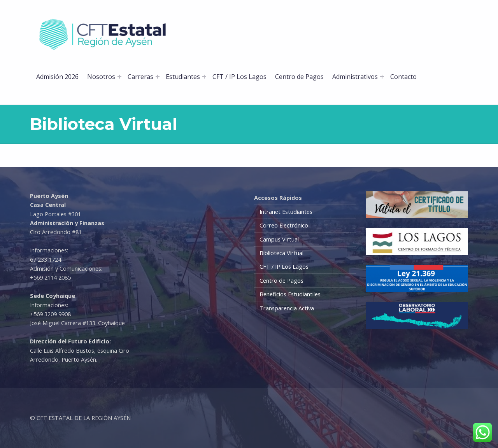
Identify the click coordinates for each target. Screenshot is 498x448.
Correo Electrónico (284, 225)
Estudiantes (183, 77)
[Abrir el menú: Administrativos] (382, 77)
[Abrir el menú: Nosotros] (119, 77)
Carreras (140, 77)
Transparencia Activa (287, 308)
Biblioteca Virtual (281, 253)
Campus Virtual (279, 239)
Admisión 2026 (57, 77)
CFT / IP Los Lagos (239, 77)
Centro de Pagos (299, 77)
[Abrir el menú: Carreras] (158, 77)
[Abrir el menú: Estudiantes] (204, 77)
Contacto (403, 77)
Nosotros (101, 77)
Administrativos (355, 77)
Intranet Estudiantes (286, 212)
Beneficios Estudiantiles (290, 294)
